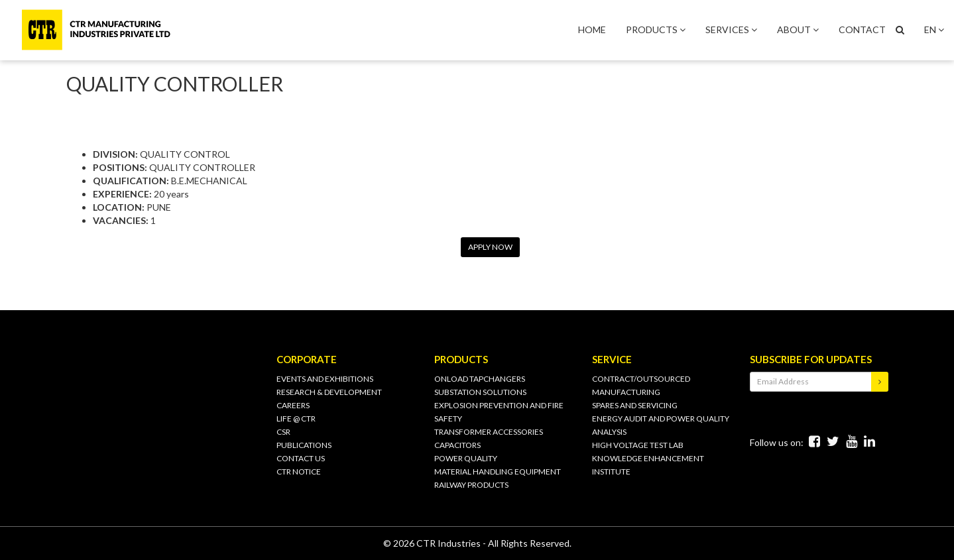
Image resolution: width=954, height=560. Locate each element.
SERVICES (731, 29)
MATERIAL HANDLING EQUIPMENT (498, 472)
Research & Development (329, 392)
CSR (283, 432)
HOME (592, 29)
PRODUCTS (656, 29)
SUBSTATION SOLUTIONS (480, 392)
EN (934, 29)
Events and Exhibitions (325, 379)
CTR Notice (299, 472)
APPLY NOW (490, 247)
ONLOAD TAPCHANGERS (480, 379)
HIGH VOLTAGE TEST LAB (638, 445)
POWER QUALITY (466, 458)
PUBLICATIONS (304, 445)
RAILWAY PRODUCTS (471, 485)
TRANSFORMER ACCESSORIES (489, 432)
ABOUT (798, 29)
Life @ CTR (296, 419)
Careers (293, 405)
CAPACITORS (457, 445)
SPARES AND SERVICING (635, 405)
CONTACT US (301, 458)
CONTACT (862, 29)
